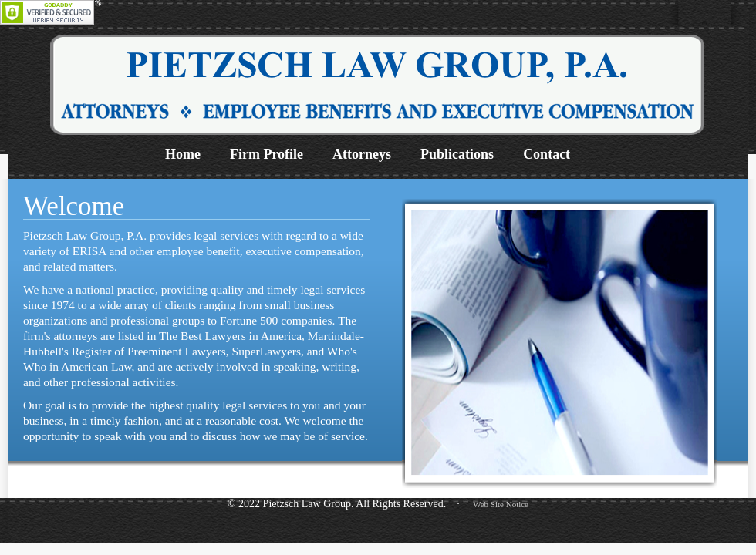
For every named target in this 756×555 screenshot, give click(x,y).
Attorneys (362, 154)
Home (183, 154)
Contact (547, 154)
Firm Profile (267, 154)
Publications (457, 154)
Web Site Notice (501, 504)
